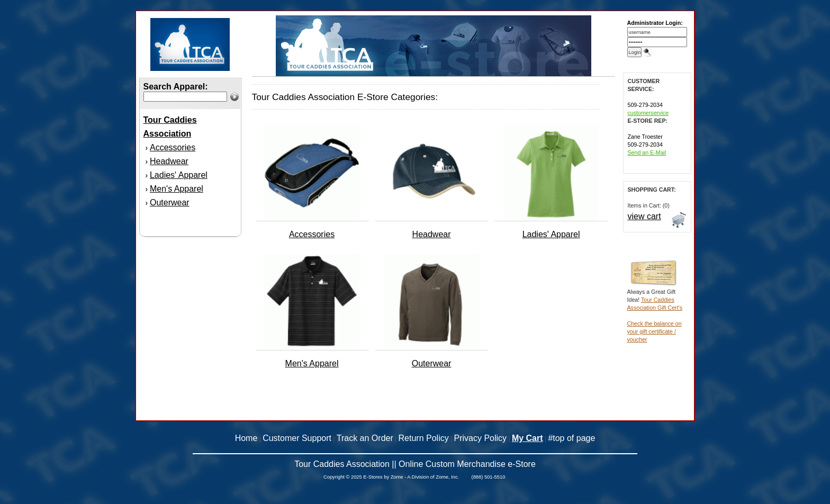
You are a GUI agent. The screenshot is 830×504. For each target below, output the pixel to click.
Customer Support (297, 438)
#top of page (571, 438)
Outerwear (170, 202)
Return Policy (424, 438)
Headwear (169, 161)
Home (246, 438)
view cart (644, 216)
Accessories (173, 147)
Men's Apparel (177, 189)
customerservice (648, 113)
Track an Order (365, 438)
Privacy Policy (481, 438)
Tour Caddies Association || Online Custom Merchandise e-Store (415, 464)
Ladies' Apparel (179, 175)
